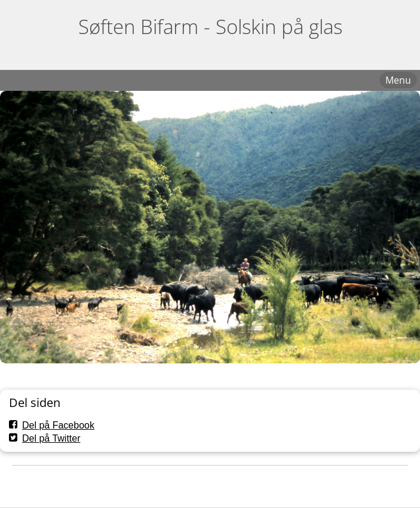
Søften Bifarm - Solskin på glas (210, 27)
